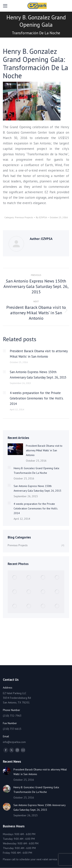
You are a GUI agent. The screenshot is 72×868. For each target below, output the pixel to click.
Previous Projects (24, 217)
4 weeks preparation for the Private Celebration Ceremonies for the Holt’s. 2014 (37, 398)
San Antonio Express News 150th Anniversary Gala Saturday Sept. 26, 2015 (38, 375)
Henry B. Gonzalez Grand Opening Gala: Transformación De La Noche (36, 470)
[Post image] (4, 351)
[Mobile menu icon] (5, 6)
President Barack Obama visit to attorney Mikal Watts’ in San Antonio (39, 354)
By (41, 217)
